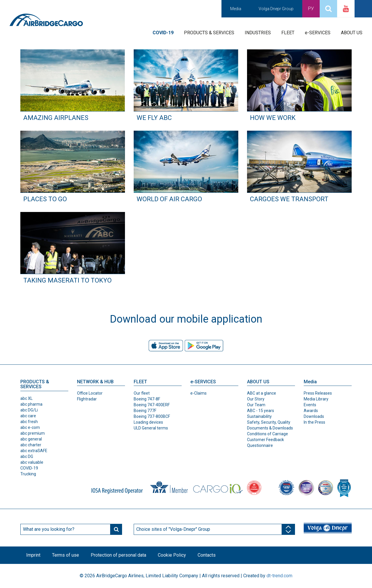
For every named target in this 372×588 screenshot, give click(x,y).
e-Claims (198, 393)
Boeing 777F (145, 411)
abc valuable (32, 462)
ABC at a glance (262, 393)
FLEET (288, 33)
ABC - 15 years (261, 411)
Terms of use (66, 555)
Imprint (33, 555)
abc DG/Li (29, 410)
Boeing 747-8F (147, 399)
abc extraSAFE (34, 451)
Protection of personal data (118, 555)
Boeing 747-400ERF (152, 405)
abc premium (33, 433)
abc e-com (30, 427)
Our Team (256, 405)
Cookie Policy (172, 555)
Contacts (207, 555)
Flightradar (87, 399)
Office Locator (90, 393)
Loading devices (148, 422)
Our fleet (142, 393)
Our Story (256, 399)
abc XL (26, 398)
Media (236, 9)
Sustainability (259, 416)
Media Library (316, 399)
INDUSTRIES (258, 33)
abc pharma (31, 404)
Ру (311, 9)
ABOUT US (352, 33)
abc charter (31, 445)
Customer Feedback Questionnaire (265, 443)
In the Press (314, 422)
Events (310, 405)
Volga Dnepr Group (276, 9)
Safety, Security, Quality (269, 422)
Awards (311, 411)
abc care (28, 416)
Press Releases (318, 393)
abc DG (27, 456)
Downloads (314, 416)
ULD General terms (151, 428)
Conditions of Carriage (268, 434)
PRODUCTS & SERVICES (209, 33)
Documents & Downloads (270, 428)
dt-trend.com (279, 576)
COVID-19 (29, 468)
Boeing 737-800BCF (152, 416)
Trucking (28, 474)
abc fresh (29, 422)
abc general (31, 439)
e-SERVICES (318, 33)
